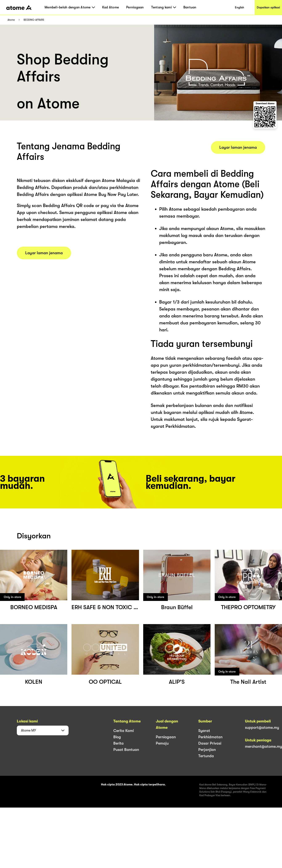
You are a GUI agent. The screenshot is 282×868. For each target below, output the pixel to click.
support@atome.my (262, 728)
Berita (118, 743)
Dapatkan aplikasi (268, 7)
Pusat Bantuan (126, 750)
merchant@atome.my (263, 746)
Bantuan (190, 7)
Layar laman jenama (44, 253)
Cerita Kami (124, 731)
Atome (11, 20)
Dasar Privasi (210, 743)
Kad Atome (111, 7)
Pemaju (162, 743)
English (240, 7)
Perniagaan (135, 7)
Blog (117, 737)
